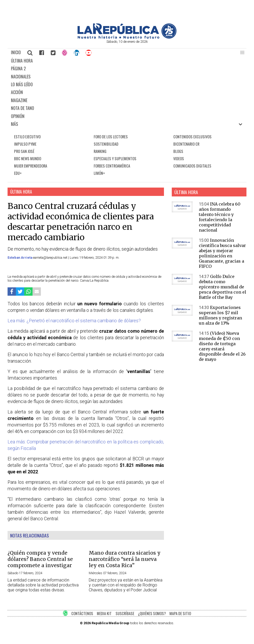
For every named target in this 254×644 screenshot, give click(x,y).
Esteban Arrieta (20, 258)
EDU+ (18, 173)
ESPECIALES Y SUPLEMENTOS (115, 159)
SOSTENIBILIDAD (106, 144)
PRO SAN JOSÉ (24, 151)
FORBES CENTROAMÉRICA (112, 166)
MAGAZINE (19, 100)
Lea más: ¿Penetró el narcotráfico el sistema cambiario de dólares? (74, 321)
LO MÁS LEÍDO (22, 84)
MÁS (14, 124)
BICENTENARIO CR (186, 144)
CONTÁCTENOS (82, 613)
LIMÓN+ (99, 173)
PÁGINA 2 (18, 69)
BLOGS (178, 151)
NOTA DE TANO (23, 108)
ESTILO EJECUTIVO (27, 137)
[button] (242, 53)
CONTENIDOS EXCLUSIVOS (192, 137)
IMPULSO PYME (25, 144)
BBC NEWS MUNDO (28, 159)
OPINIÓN (18, 116)
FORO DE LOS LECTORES (111, 137)
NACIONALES (21, 77)
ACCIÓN (17, 92)
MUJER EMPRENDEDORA (31, 166)
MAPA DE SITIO (180, 613)
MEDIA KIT (104, 613)
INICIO (16, 52)
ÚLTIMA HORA (22, 61)
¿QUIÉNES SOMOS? (152, 613)
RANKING (100, 151)
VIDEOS (179, 159)
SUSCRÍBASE (125, 613)
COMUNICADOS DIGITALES (192, 166)
